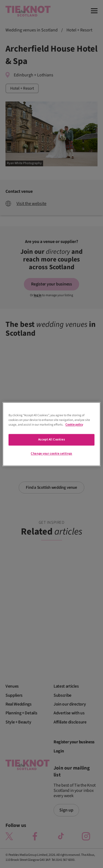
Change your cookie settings (51, 454)
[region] (51, 434)
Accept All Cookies (51, 440)
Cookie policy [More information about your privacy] (74, 425)
